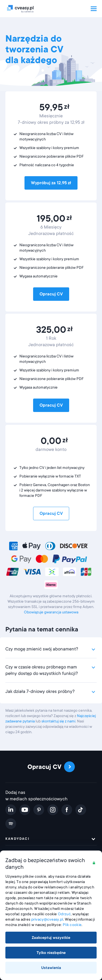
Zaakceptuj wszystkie (51, 938)
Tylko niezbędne (51, 953)
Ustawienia (51, 968)
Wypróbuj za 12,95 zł (51, 183)
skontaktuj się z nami (58, 721)
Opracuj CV (51, 294)
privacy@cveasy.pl (47, 919)
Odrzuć (64, 914)
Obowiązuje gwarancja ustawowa (51, 612)
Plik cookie (72, 925)
